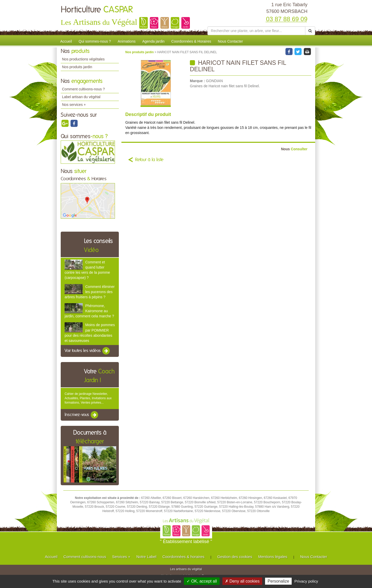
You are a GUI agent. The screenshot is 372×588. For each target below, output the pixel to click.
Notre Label (146, 557)
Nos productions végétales (83, 59)
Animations (126, 41)
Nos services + (74, 105)
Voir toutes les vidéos (88, 351)
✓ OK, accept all (202, 581)
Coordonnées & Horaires (191, 41)
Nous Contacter (230, 41)
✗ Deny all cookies (242, 581)
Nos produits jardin (77, 67)
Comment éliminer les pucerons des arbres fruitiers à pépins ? (90, 292)
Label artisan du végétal (81, 97)
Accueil (66, 41)
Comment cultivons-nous (85, 557)
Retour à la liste (149, 160)
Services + (121, 557)
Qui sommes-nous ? (95, 41)
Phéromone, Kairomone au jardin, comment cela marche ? (89, 311)
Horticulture (97, 10)
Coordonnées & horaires (184, 557)
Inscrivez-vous (82, 415)
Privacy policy (306, 581)
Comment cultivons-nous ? (83, 89)
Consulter (294, 149)
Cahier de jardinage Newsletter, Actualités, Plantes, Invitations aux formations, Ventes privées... (88, 398)
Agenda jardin (153, 41)
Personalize (278, 581)
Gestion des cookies (235, 557)
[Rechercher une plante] (256, 31)
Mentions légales (273, 557)
